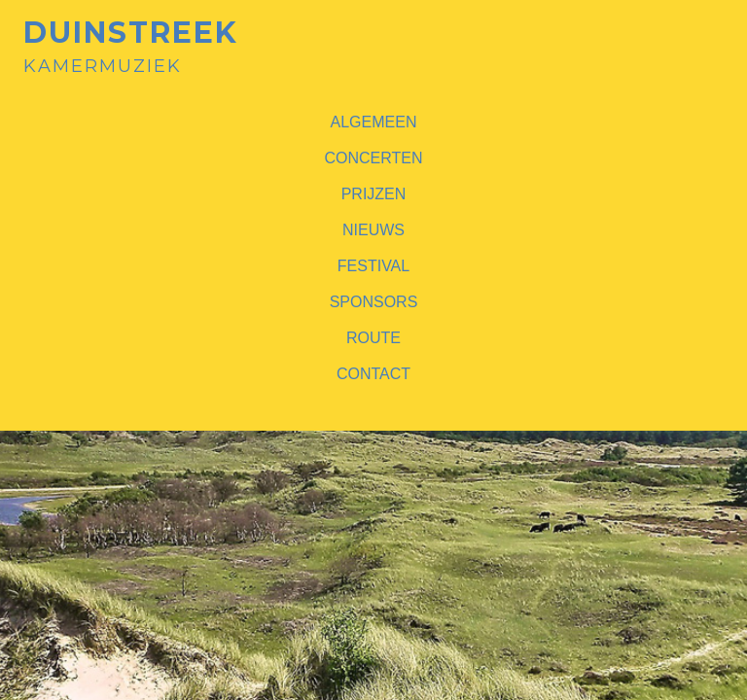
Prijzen (374, 194)
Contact (373, 374)
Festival (373, 266)
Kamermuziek (131, 47)
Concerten (373, 158)
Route (373, 338)
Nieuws (373, 230)
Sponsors (374, 302)
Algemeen (374, 122)
